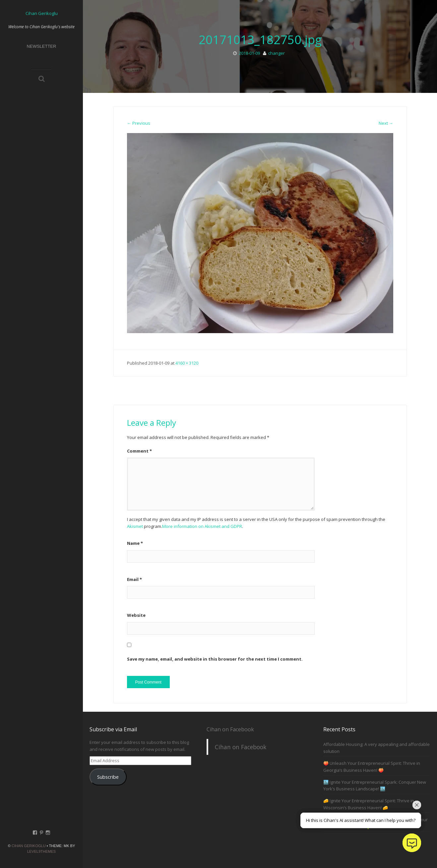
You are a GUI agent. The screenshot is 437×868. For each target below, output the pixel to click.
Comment (139, 451)
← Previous (139, 123)
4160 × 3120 (187, 363)
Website (136, 615)
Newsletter (42, 46)
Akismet (135, 526)
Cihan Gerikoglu (29, 846)
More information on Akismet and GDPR (202, 526)
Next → (386, 123)
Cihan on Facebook (230, 729)
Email (134, 579)
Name (135, 543)
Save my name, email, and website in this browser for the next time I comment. (215, 659)
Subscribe (108, 777)
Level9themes (41, 851)
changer (277, 53)
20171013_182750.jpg (260, 40)
